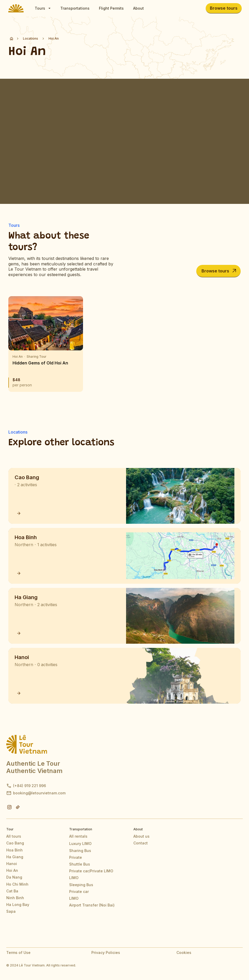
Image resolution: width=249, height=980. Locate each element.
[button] (43, 8)
